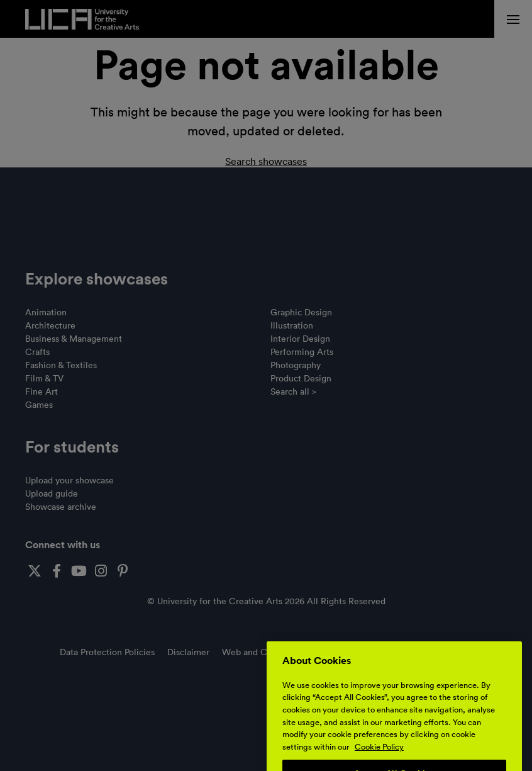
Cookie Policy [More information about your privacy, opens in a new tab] (379, 763)
